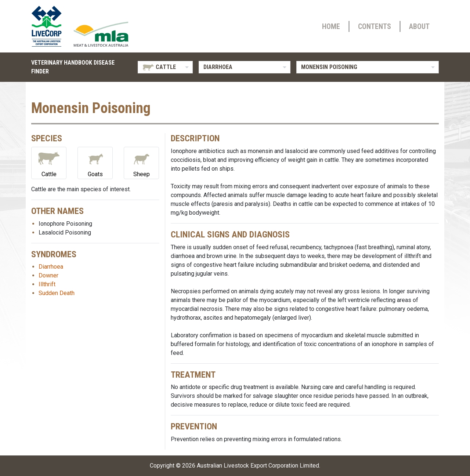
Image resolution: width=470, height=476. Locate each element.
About (419, 26)
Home (331, 26)
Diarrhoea (51, 267)
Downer (48, 275)
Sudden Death (57, 293)
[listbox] (165, 67)
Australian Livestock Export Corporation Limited (258, 466)
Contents (375, 26)
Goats (95, 162)
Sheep (141, 162)
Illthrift (47, 284)
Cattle (49, 162)
